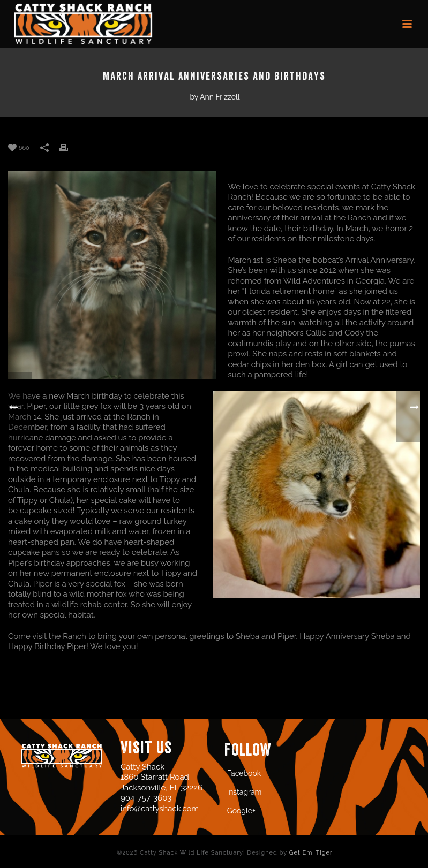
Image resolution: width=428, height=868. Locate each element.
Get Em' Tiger (311, 853)
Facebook (244, 773)
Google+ (241, 811)
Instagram (245, 792)
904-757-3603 (146, 798)
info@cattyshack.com (160, 809)
